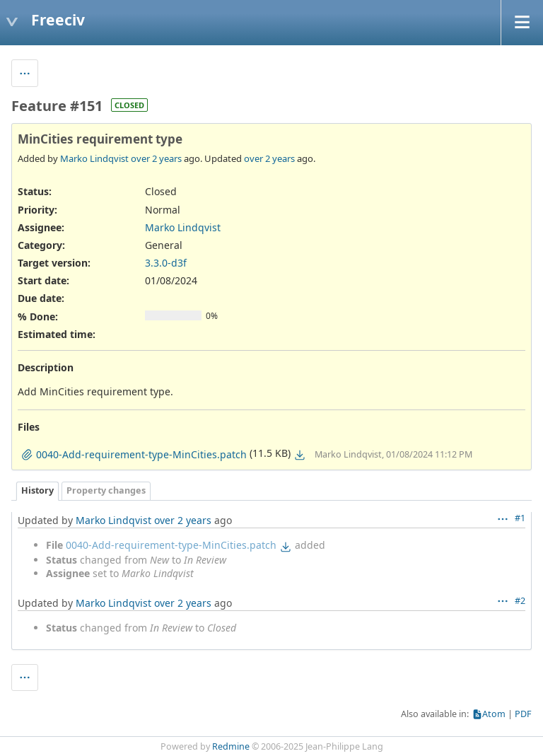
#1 (520, 518)
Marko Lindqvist (94, 158)
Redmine (231, 746)
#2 (520, 601)
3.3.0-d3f (166, 263)
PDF (523, 714)
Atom (494, 714)
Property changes (106, 490)
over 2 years (156, 158)
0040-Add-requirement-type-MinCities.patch (171, 545)
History (37, 490)
